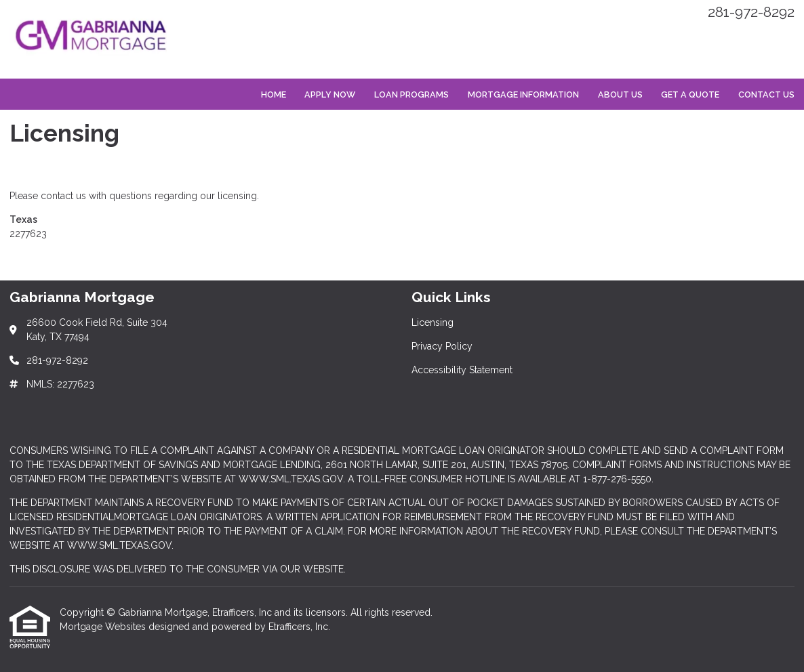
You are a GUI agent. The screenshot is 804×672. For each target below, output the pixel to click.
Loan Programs (411, 94)
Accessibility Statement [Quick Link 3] (462, 370)
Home (274, 94)
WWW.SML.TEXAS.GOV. (120, 545)
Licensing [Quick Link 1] (433, 322)
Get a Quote (690, 94)
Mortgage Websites (104, 627)
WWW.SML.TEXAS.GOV (291, 479)
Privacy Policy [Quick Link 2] (442, 346)
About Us (620, 94)
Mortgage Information (523, 94)
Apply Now (330, 94)
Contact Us (766, 94)
